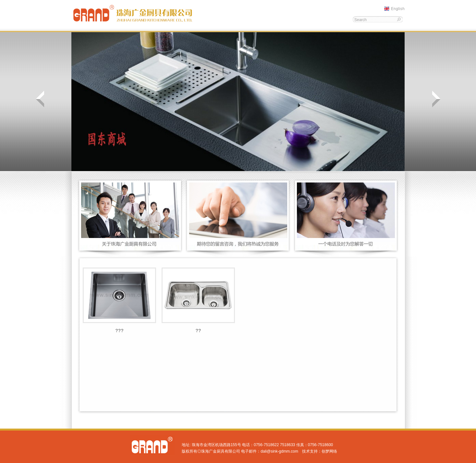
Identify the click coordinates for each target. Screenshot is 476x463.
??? (119, 331)
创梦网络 (329, 451)
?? (198, 331)
